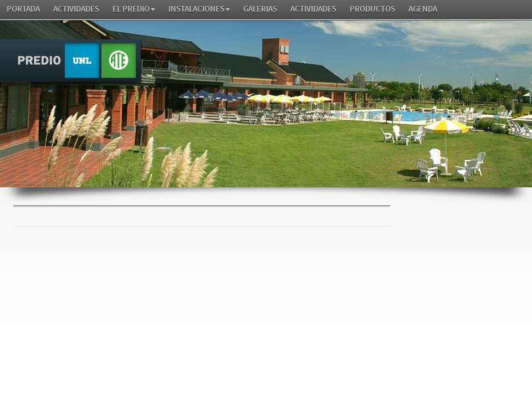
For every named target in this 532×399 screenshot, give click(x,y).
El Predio (134, 9)
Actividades (76, 9)
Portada (23, 9)
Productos (372, 9)
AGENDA (423, 9)
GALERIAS (260, 9)
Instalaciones (199, 9)
